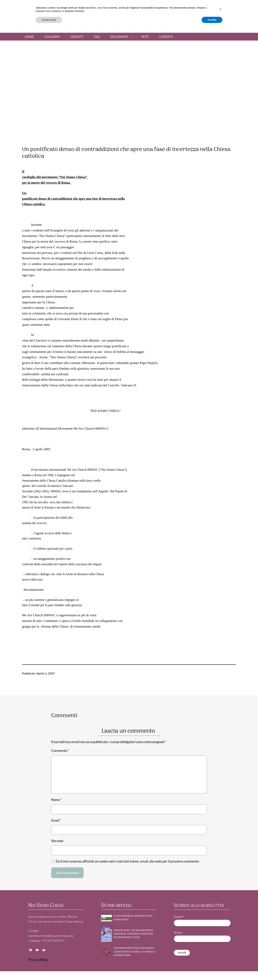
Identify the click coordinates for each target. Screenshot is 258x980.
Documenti (119, 37)
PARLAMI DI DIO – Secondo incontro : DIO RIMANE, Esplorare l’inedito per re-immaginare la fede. (133, 934)
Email (56, 820)
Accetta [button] (212, 970)
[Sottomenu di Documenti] (133, 37)
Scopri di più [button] (49, 970)
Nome (57, 800)
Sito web (57, 841)
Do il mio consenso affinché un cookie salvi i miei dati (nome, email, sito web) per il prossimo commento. (128, 861)
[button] (220, 959)
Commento (60, 751)
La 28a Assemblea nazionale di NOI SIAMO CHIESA (133, 918)
